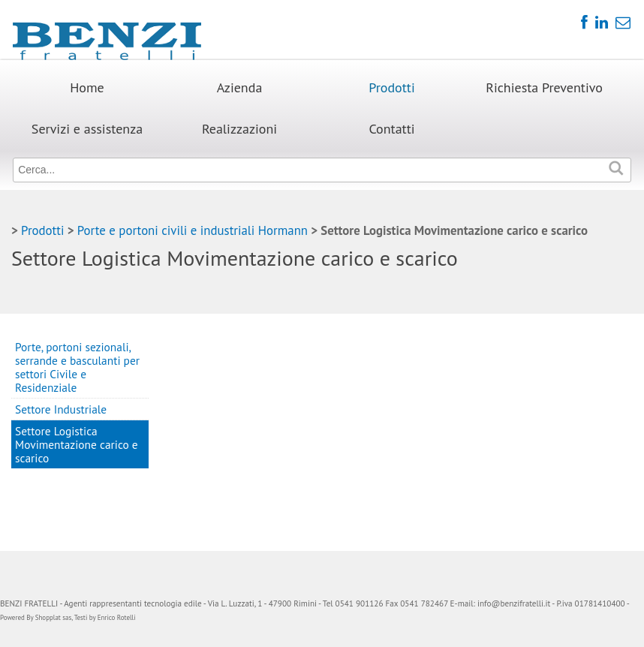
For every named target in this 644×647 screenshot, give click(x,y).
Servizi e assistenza (87, 129)
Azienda (240, 87)
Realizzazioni (239, 129)
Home (87, 87)
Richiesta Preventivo (544, 87)
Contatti (391, 129)
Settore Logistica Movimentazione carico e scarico (77, 444)
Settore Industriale (61, 409)
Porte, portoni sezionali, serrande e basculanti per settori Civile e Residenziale (77, 367)
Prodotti (392, 87)
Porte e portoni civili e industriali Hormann (193, 230)
